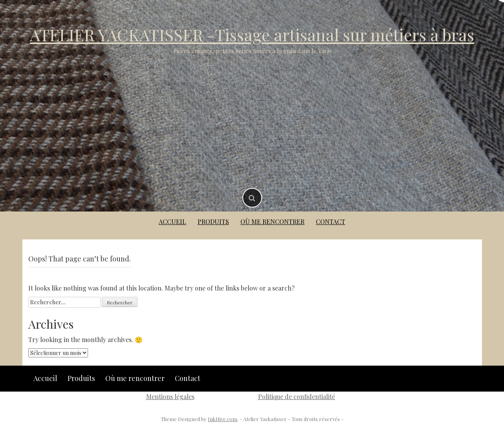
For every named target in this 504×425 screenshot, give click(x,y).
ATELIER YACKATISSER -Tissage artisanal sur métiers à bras (252, 35)
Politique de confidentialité (297, 396)
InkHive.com (223, 419)
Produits (213, 222)
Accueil (172, 222)
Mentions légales (170, 396)
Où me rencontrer (272, 222)
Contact (331, 222)
